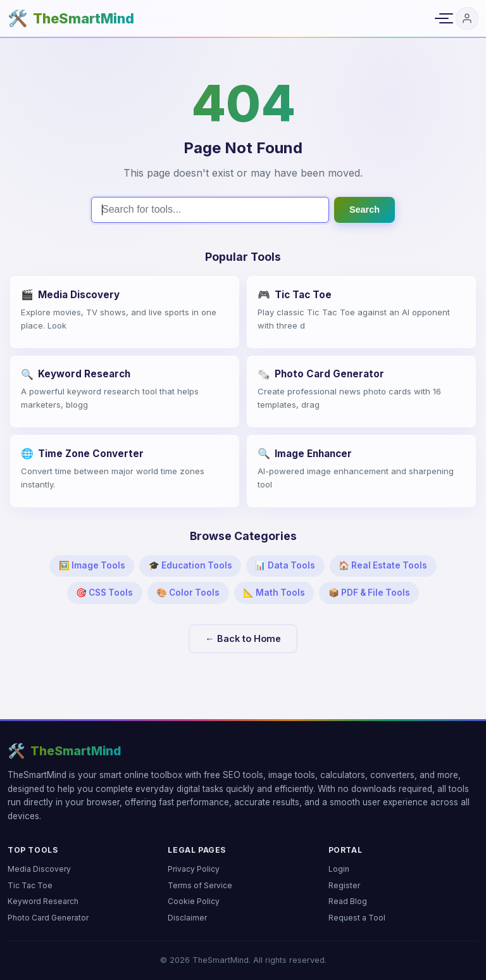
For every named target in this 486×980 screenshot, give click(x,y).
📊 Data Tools (285, 565)
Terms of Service (200, 885)
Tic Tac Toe (30, 885)
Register (344, 885)
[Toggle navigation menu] (442, 18)
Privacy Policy (194, 869)
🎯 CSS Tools (104, 593)
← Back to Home (243, 638)
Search (364, 210)
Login (339, 869)
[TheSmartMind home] (71, 19)
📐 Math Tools (274, 593)
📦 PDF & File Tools (369, 593)
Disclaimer (187, 918)
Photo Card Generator (48, 918)
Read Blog (348, 901)
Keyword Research (43, 901)
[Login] (467, 18)
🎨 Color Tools (188, 593)
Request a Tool (357, 918)
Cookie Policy (194, 901)
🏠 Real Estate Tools (383, 565)
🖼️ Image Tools (92, 565)
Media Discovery (39, 869)
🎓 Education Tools (190, 565)
